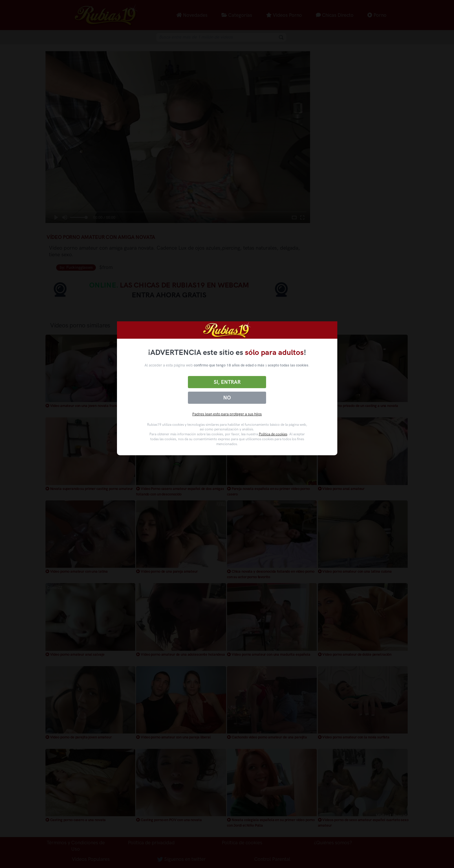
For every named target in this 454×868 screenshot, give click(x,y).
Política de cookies (273, 434)
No (227, 398)
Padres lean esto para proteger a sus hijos (227, 414)
